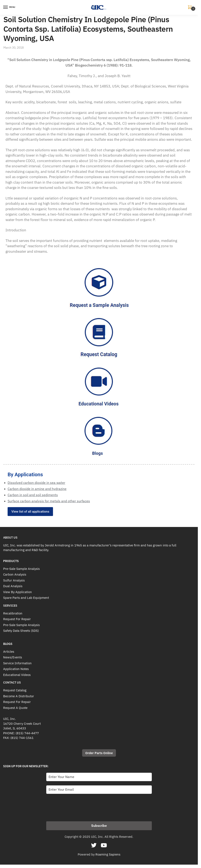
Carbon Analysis (15, 574)
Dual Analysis (13, 586)
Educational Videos (17, 675)
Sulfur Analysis (14, 580)
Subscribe (99, 826)
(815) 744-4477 (27, 733)
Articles (9, 652)
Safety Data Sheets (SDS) (21, 631)
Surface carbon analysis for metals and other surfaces (49, 501)
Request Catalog (15, 690)
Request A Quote (15, 708)
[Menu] (10, 7)
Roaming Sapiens (108, 854)
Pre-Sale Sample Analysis (21, 569)
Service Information (17, 663)
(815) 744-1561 (22, 738)
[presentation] (78, 806)
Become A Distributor (19, 696)
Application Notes (16, 669)
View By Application (18, 592)
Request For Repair (17, 619)
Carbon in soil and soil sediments (33, 495)
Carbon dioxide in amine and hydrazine (37, 489)
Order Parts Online (99, 753)
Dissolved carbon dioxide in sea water (36, 483)
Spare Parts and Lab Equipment (26, 598)
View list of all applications (30, 512)
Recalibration (13, 613)
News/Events (13, 657)
